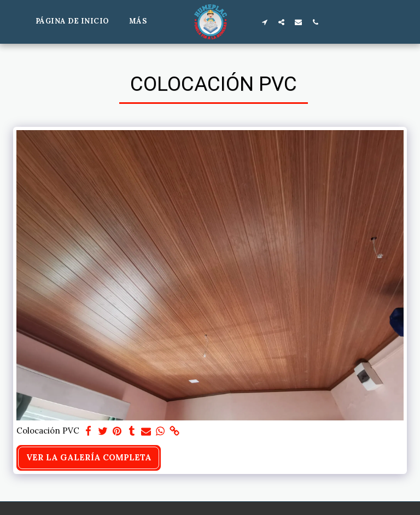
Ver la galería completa (89, 457)
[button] (265, 22)
